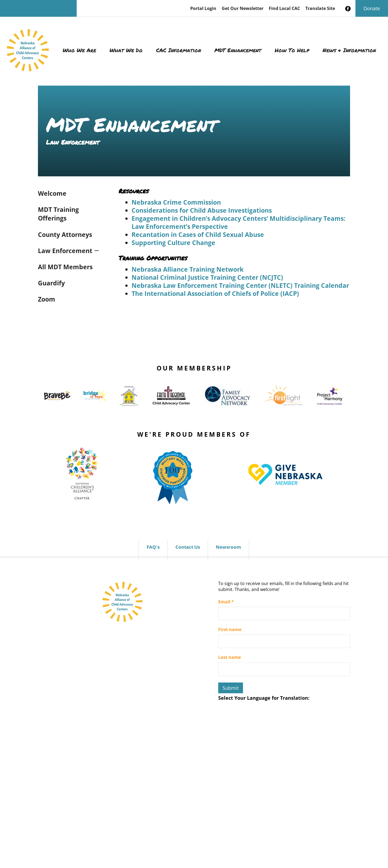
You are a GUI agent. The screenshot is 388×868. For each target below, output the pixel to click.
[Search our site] (38, 8)
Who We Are (79, 50)
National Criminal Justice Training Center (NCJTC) (207, 277)
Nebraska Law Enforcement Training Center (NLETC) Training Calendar (240, 285)
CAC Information (179, 50)
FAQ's (153, 547)
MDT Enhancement (238, 50)
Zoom (47, 299)
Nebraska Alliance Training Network (188, 269)
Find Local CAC (284, 8)
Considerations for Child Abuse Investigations (202, 210)
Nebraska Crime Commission (176, 202)
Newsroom (228, 547)
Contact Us (188, 547)
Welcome (52, 193)
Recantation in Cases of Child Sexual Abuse (198, 234)
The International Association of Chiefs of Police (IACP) (215, 293)
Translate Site (320, 8)
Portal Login (203, 8)
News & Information (349, 50)
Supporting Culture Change (173, 243)
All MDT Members (65, 267)
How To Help (292, 50)
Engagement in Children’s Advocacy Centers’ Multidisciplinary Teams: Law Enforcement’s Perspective (239, 222)
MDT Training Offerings (58, 214)
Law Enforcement (65, 251)
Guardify (51, 283)
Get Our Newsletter (243, 8)
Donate (372, 8)
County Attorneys (65, 234)
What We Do (126, 50)
